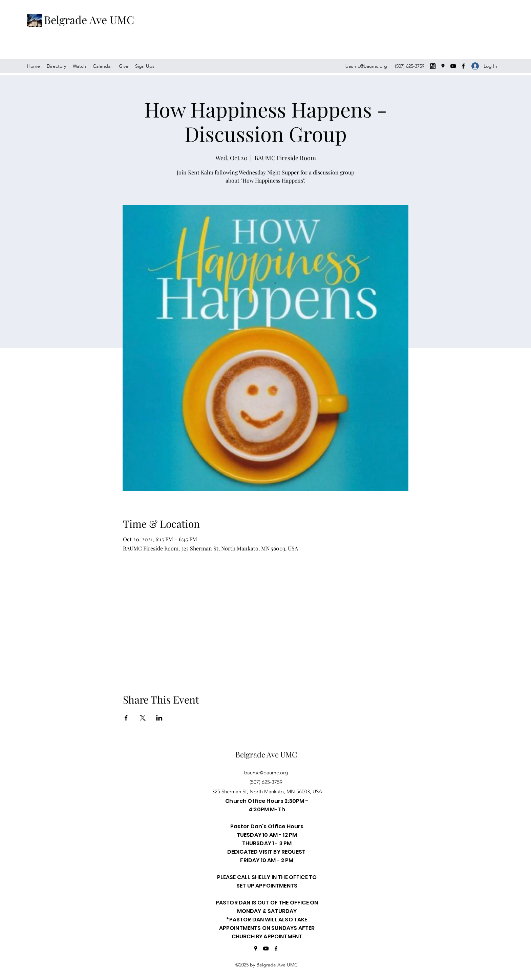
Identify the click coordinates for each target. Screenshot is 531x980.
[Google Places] (443, 66)
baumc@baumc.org (366, 66)
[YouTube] (453, 66)
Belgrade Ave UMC (89, 19)
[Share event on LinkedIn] (159, 718)
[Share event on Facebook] (126, 718)
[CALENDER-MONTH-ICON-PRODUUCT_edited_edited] (433, 66)
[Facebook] (463, 66)
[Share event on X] (143, 718)
